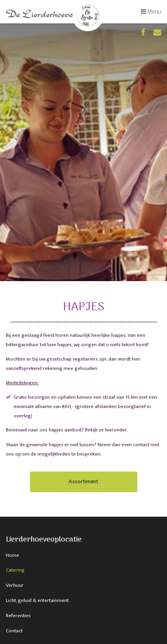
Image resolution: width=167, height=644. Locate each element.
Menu (151, 12)
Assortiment (83, 482)
